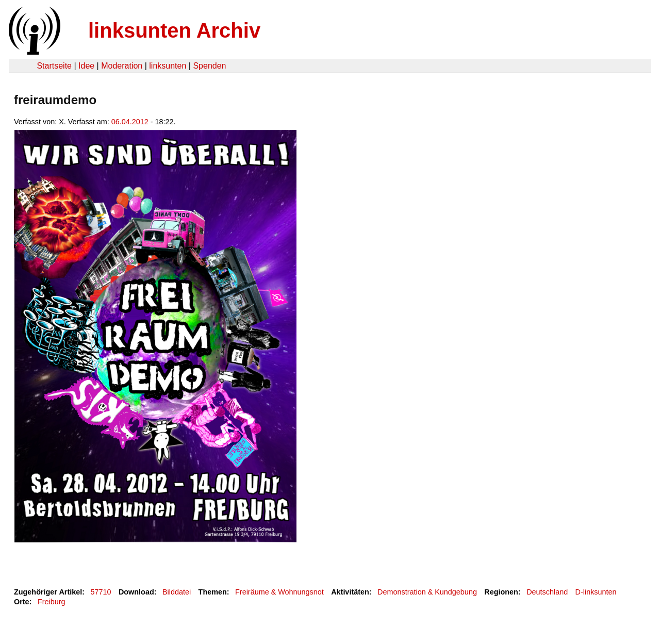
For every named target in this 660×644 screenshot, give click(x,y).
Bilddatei (177, 592)
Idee (86, 66)
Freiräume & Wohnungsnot (279, 592)
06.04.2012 (130, 122)
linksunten (168, 66)
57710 (101, 592)
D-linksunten (596, 592)
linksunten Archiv (174, 30)
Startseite (54, 66)
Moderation (122, 66)
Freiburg (52, 602)
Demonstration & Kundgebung (427, 592)
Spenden (209, 66)
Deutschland (547, 592)
